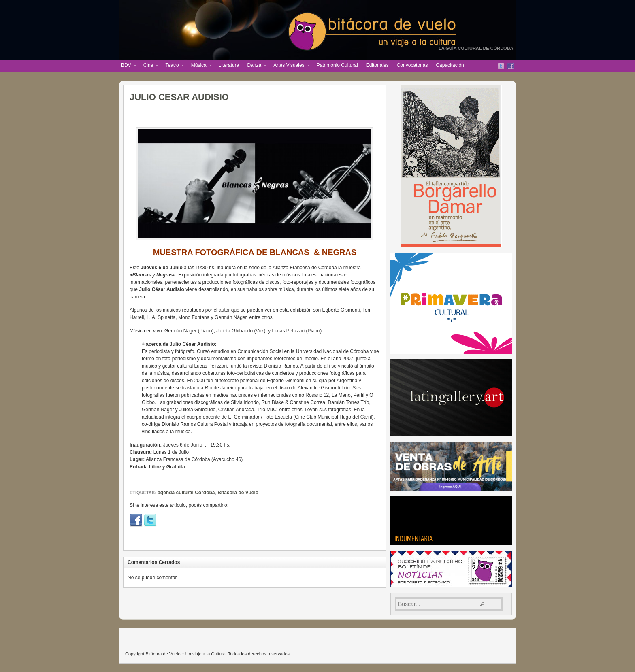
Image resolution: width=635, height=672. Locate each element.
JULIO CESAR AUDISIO (179, 97)
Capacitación (450, 65)
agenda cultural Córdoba (186, 493)
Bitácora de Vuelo (238, 493)
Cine (149, 66)
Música (199, 66)
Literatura (229, 65)
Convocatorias (412, 65)
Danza (255, 66)
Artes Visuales (289, 66)
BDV (127, 66)
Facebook (511, 66)
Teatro (172, 66)
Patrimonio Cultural (337, 65)
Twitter (501, 66)
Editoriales (377, 65)
